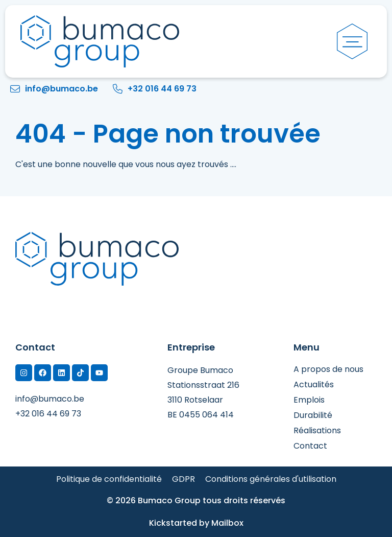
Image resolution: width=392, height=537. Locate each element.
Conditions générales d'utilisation (271, 479)
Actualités (314, 385)
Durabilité (313, 415)
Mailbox (227, 523)
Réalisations (317, 431)
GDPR (183, 479)
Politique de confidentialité (109, 479)
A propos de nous (328, 369)
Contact (310, 446)
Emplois (309, 400)
